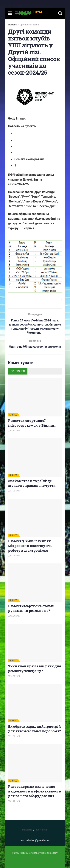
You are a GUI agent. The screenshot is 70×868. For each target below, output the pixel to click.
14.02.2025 (14, 676)
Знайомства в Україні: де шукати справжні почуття (32, 483)
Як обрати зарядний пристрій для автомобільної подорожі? (34, 729)
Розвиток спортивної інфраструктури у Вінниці (32, 423)
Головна (12, 25)
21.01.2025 (14, 737)
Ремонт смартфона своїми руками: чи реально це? (31, 608)
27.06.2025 (14, 491)
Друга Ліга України (29, 25)
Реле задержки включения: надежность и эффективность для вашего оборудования (35, 791)
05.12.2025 (14, 431)
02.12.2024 (14, 801)
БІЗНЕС (13, 415)
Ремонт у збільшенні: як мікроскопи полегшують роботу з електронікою (30, 546)
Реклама (27, 830)
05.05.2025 (14, 556)
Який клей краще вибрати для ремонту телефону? (35, 669)
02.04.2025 (14, 616)
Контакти (41, 830)
